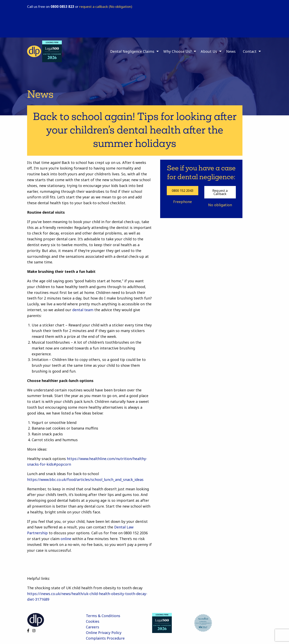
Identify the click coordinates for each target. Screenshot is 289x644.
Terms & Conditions (103, 616)
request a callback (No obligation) (106, 7)
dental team (83, 310)
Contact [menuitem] (250, 51)
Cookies (93, 621)
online (66, 539)
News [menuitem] (231, 51)
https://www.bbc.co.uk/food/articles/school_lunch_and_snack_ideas (85, 479)
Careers (93, 627)
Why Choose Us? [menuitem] (178, 51)
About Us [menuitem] (209, 51)
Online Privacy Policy (104, 633)
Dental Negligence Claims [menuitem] (132, 51)
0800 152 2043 (183, 191)
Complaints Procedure (105, 638)
